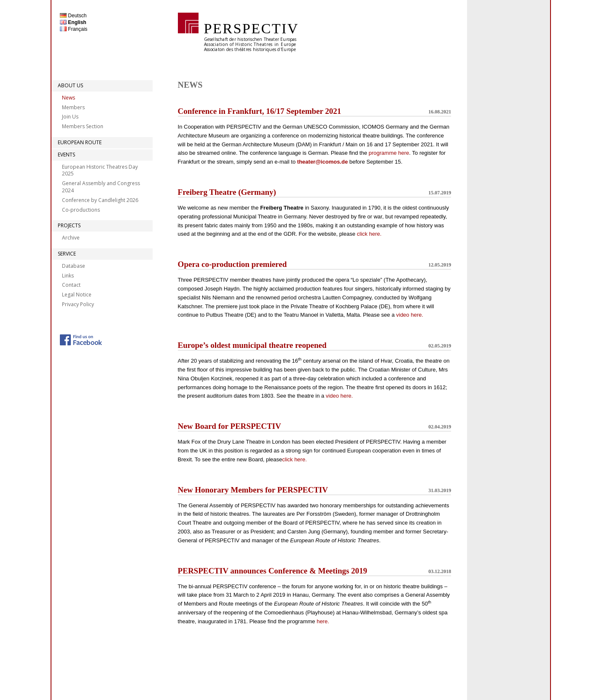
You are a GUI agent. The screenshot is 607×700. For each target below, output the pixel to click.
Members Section (83, 126)
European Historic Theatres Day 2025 (100, 170)
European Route (80, 142)
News (68, 98)
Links (68, 276)
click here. (369, 234)
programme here (389, 153)
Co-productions (81, 210)
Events (66, 155)
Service (67, 254)
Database (74, 266)
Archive (71, 238)
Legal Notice (77, 295)
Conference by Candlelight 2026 (100, 200)
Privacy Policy (78, 304)
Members (73, 107)
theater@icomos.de (322, 162)
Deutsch (73, 16)
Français (74, 29)
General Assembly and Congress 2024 (101, 187)
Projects (69, 225)
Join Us (70, 117)
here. (323, 621)
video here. (410, 315)
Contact (71, 285)
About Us (70, 85)
